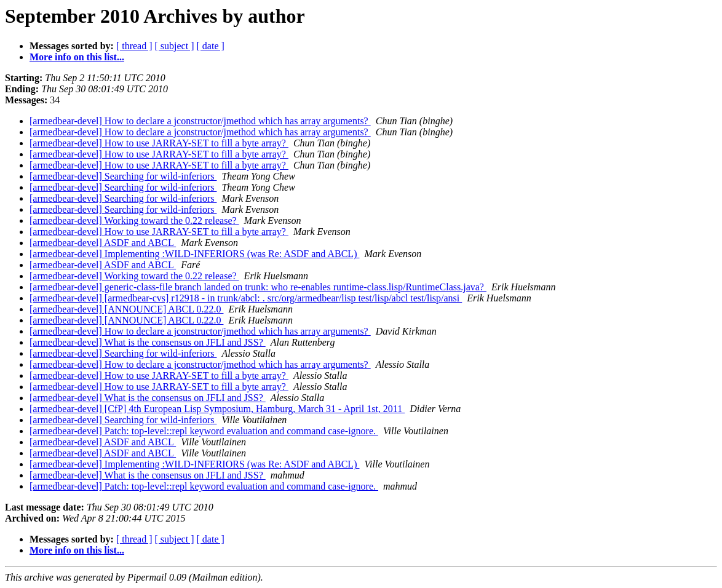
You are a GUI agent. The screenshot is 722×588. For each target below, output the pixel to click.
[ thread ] (134, 46)
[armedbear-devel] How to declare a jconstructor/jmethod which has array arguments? (200, 121)
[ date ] (211, 46)
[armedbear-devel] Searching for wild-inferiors (123, 176)
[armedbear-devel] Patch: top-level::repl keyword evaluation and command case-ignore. (204, 431)
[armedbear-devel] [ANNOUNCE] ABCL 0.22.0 (126, 309)
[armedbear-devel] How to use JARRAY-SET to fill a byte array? (159, 143)
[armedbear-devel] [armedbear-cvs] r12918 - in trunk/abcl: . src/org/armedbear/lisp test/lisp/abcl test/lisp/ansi (246, 298)
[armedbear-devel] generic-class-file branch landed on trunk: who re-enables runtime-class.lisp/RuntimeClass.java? (258, 287)
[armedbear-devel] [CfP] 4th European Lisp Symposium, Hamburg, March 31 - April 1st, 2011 (217, 409)
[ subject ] (175, 46)
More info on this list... (77, 57)
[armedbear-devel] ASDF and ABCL (103, 243)
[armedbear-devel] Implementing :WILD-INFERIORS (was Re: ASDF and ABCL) (194, 254)
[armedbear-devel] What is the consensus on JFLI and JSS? (148, 342)
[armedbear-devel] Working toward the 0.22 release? (134, 220)
